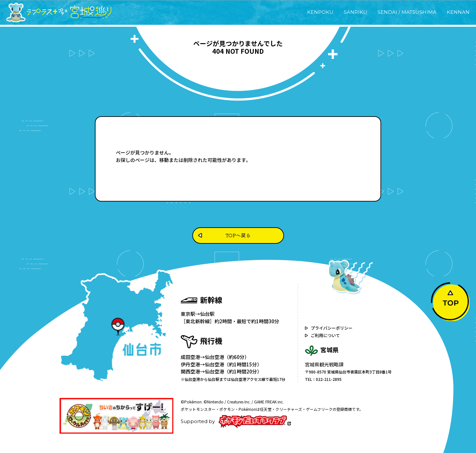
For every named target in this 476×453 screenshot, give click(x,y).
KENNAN (458, 12)
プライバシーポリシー (332, 328)
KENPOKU (320, 12)
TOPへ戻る (238, 235)
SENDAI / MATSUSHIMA (407, 12)
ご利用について (325, 335)
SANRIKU (356, 12)
